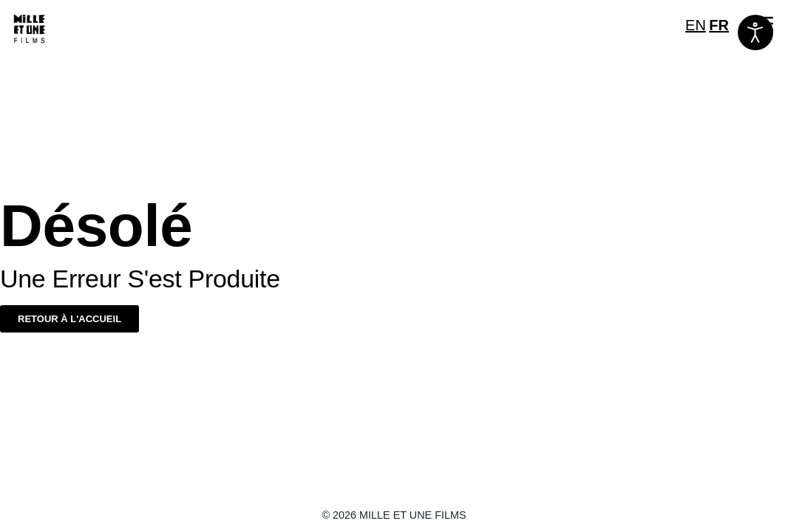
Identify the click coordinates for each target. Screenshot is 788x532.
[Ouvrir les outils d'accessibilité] (755, 33)
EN (696, 25)
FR (719, 25)
